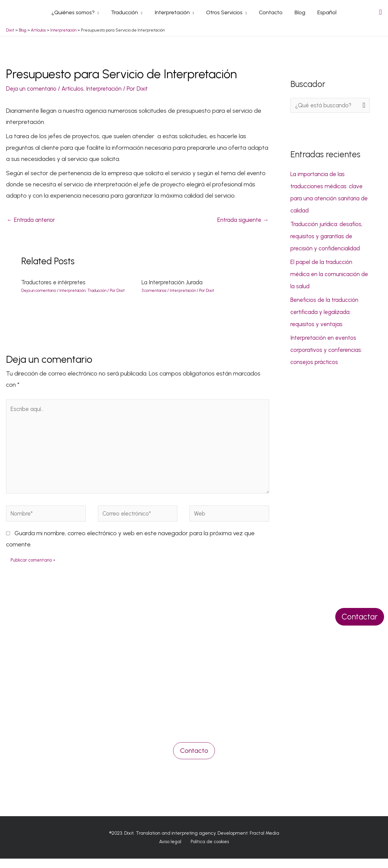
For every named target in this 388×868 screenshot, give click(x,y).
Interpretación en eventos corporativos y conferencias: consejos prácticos (328, 352)
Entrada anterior (33, 222)
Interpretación (109, 91)
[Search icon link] (381, 13)
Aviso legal (171, 851)
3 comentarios (155, 293)
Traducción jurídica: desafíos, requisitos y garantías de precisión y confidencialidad (328, 239)
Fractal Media (264, 842)
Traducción (101, 293)
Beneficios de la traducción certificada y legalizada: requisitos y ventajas (326, 314)
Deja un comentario (32, 91)
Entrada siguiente (241, 222)
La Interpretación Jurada (175, 285)
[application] (100, 13)
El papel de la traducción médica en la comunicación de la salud (326, 276)
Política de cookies (208, 851)
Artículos (75, 91)
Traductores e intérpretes (56, 285)
